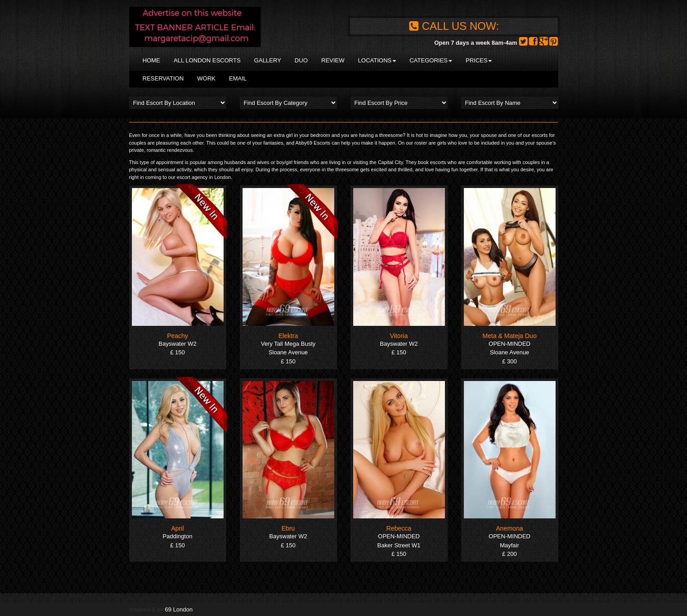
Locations (377, 60)
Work (206, 78)
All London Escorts (207, 60)
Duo (301, 60)
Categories (431, 60)
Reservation (163, 78)
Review (333, 60)
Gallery (268, 60)
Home (152, 60)
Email (238, 78)
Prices (479, 60)
